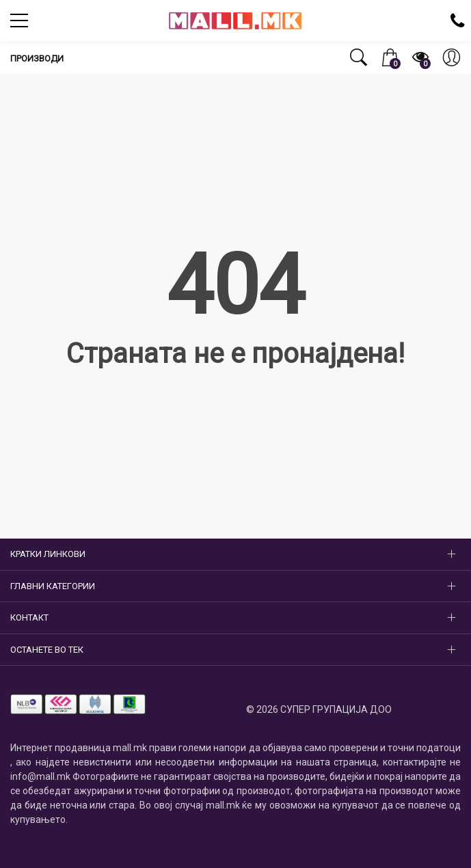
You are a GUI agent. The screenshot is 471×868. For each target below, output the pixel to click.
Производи (37, 58)
